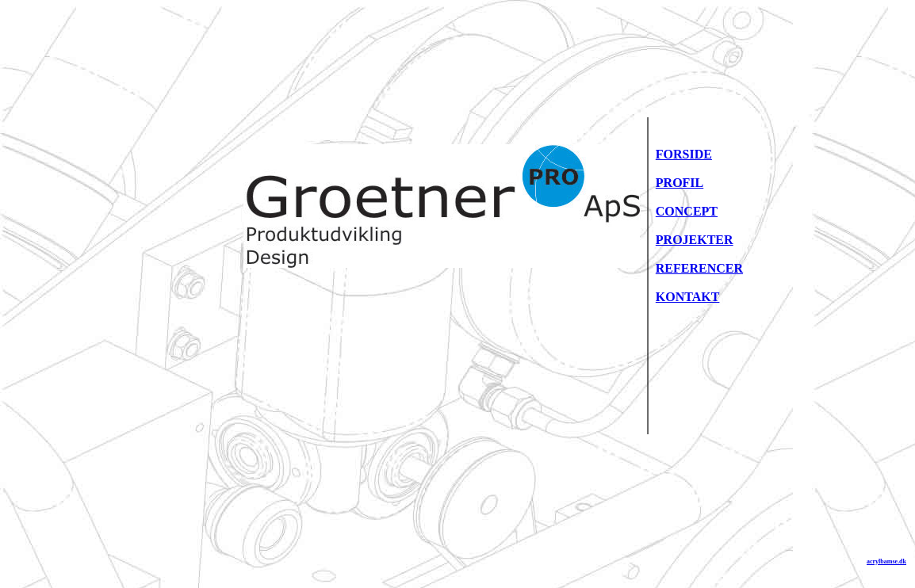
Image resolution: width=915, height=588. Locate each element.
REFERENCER (699, 268)
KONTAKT (688, 297)
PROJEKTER (695, 240)
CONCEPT (687, 211)
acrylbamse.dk (886, 561)
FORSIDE (684, 154)
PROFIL (680, 183)
